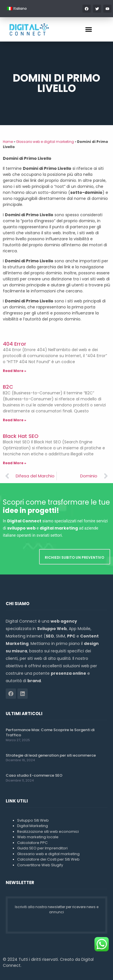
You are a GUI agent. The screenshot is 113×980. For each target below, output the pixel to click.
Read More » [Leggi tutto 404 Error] (15, 371)
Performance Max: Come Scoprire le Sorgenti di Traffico (50, 732)
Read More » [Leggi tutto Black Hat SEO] (15, 463)
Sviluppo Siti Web (33, 820)
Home (8, 142)
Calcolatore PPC (32, 843)
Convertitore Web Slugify (40, 865)
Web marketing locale (38, 837)
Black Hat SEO (21, 436)
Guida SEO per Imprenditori (42, 848)
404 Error (15, 344)
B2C (8, 387)
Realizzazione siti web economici (48, 832)
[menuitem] (17, 9)
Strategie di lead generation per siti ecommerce (51, 755)
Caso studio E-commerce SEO (34, 775)
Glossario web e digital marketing (45, 142)
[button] (89, 29)
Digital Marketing (33, 826)
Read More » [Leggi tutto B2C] (15, 420)
